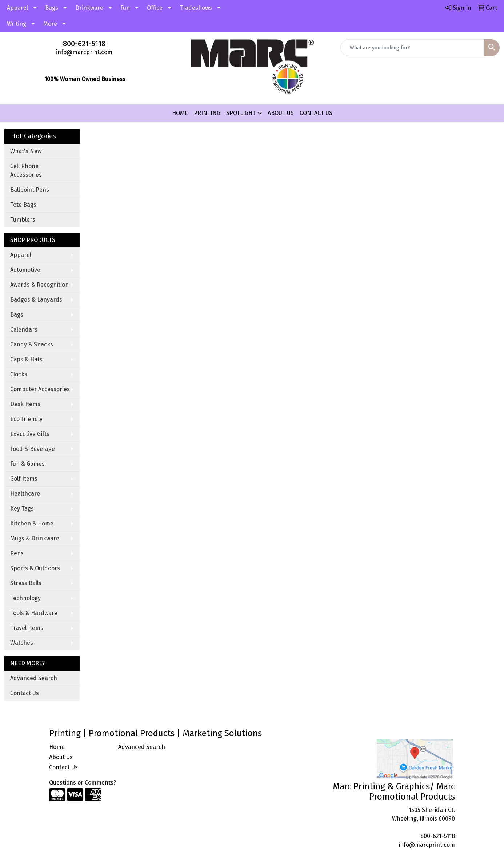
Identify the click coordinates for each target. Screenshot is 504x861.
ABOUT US (281, 113)
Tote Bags (23, 205)
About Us (61, 757)
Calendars (24, 330)
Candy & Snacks (32, 344)
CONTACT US (316, 113)
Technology (25, 598)
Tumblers (23, 220)
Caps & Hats (26, 359)
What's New (26, 151)
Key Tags (22, 509)
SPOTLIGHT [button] (241, 113)
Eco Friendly (26, 419)
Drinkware (89, 8)
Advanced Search (34, 678)
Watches (22, 643)
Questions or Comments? (83, 783)
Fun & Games (27, 464)
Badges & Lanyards (36, 300)
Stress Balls (26, 583)
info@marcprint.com (84, 52)
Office (155, 8)
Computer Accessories (40, 389)
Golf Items (24, 479)
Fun (125, 8)
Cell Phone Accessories (26, 170)
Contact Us (25, 693)
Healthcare (25, 494)
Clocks (19, 374)
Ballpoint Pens (30, 190)
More (50, 24)
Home (57, 747)
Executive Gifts (30, 434)
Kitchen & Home (32, 523)
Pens (17, 553)
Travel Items (27, 628)
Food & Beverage (33, 449)
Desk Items (25, 404)
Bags (52, 8)
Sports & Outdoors (35, 568)
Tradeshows (196, 8)
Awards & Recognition (39, 285)
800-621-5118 (84, 44)
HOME (180, 113)
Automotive (25, 270)
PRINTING (207, 113)
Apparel (17, 8)
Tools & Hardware (34, 613)
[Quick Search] (412, 48)
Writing (17, 24)
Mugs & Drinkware (35, 538)
